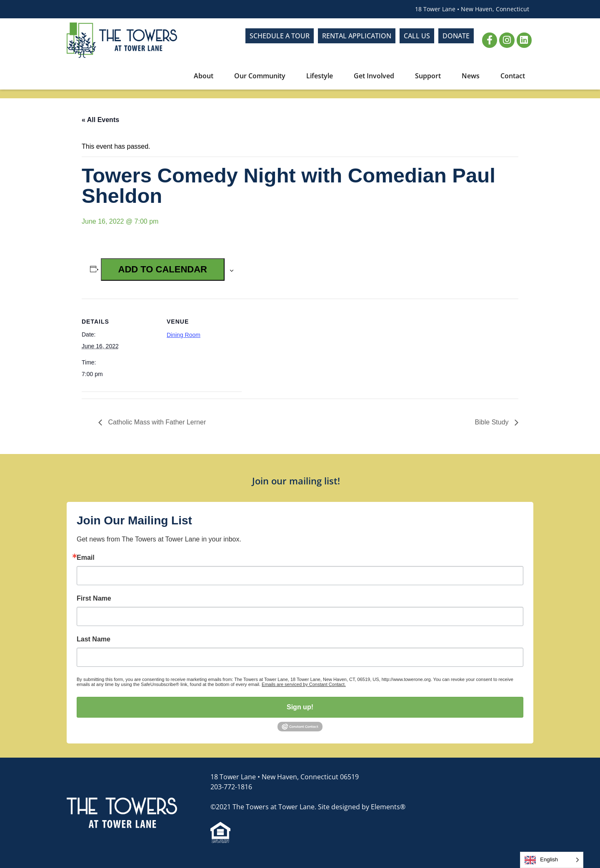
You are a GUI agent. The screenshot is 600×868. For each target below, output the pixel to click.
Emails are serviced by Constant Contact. (304, 684)
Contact (513, 76)
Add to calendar (163, 269)
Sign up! (300, 707)
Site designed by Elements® (362, 807)
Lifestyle (322, 76)
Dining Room (184, 335)
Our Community (262, 76)
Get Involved (376, 76)
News (473, 76)
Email (86, 558)
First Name (94, 599)
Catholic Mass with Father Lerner (156, 422)
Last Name (94, 639)
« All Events (100, 120)
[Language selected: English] (552, 860)
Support (430, 76)
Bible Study (493, 422)
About (206, 76)
